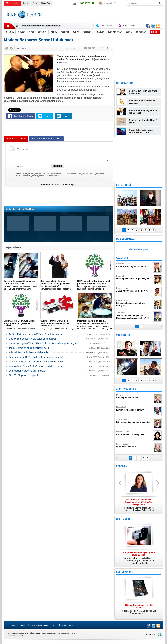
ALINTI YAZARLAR (126, 389)
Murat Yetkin (134, 396)
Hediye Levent (134, 433)
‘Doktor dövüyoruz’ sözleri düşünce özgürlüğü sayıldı (35, 334)
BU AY (147, 250)
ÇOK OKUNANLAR (126, 239)
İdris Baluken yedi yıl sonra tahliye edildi (29, 352)
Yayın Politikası (68, 625)
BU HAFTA (138, 250)
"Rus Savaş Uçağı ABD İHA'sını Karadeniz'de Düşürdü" (37, 362)
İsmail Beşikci (134, 445)
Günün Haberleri (12, 3)
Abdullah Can (134, 315)
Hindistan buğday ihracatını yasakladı (142, 102)
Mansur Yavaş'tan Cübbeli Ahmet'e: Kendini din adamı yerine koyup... (44, 343)
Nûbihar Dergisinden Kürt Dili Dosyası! (41, 26)
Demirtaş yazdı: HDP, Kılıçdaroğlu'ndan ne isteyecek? (36, 357)
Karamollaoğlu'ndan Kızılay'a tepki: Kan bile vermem (35, 366)
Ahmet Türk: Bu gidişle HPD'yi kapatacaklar (143, 112)
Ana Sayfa (11, 625)
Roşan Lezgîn (134, 290)
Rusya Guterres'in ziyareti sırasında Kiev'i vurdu (141, 131)
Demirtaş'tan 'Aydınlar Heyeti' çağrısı (143, 122)
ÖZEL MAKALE (124, 519)
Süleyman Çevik (134, 265)
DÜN (130, 250)
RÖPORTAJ (122, 466)
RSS (55, 625)
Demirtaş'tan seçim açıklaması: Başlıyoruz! (144, 92)
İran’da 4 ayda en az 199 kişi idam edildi (29, 348)
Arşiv (35, 3)
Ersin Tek (134, 277)
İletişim (23, 625)
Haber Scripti (151, 635)
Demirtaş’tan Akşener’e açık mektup (27, 371)
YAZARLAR (122, 258)
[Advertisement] (104, 15)
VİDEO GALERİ (124, 335)
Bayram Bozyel (134, 303)
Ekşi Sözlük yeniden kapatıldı (23, 375)
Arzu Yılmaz (134, 421)
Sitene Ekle (46, 3)
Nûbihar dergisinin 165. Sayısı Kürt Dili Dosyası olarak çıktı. (139, 609)
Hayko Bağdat (134, 409)
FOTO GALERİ (123, 185)
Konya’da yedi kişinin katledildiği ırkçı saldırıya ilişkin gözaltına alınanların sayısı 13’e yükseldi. (139, 558)
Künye (26, 3)
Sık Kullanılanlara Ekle (40, 625)
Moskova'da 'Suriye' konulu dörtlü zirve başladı (32, 339)
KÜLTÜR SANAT (125, 572)
